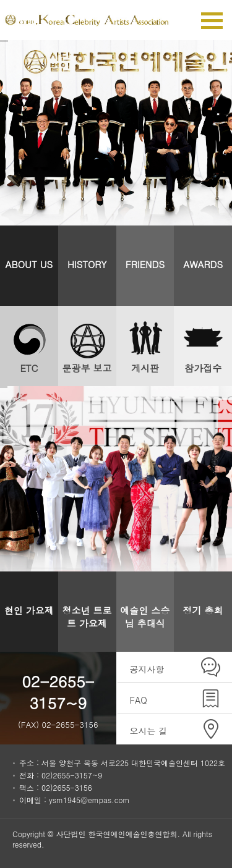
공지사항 (147, 669)
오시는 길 (149, 731)
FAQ (139, 700)
